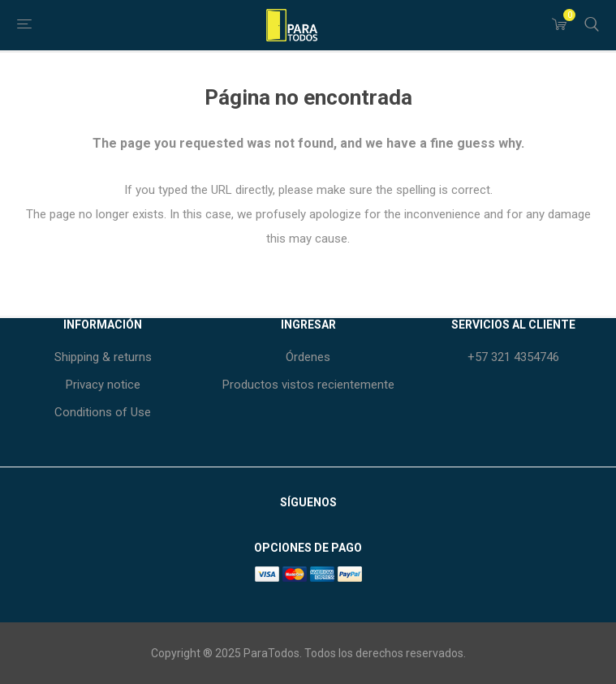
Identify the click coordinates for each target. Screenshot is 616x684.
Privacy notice (103, 385)
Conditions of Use (103, 412)
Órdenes (308, 357)
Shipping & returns (103, 357)
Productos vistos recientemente (308, 385)
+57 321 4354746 (513, 357)
